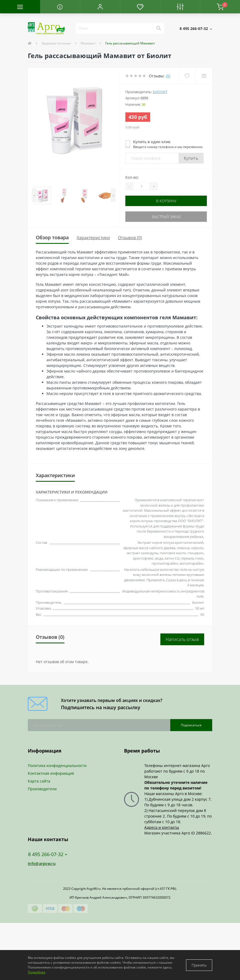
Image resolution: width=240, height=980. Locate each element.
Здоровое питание (56, 43)
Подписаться (191, 725)
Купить (191, 158)
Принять (199, 965)
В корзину (166, 201)
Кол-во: (132, 177)
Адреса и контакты (162, 827)
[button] (100, 7)
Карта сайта (39, 781)
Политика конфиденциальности (57, 766)
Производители (42, 789)
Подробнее (37, 972)
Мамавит (88, 43)
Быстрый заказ (166, 217)
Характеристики (93, 238)
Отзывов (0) (130, 238)
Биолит (160, 92)
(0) (168, 76)
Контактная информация (51, 773)
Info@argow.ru (42, 863)
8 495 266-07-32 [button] (48, 854)
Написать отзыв (182, 639)
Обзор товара (52, 237)
